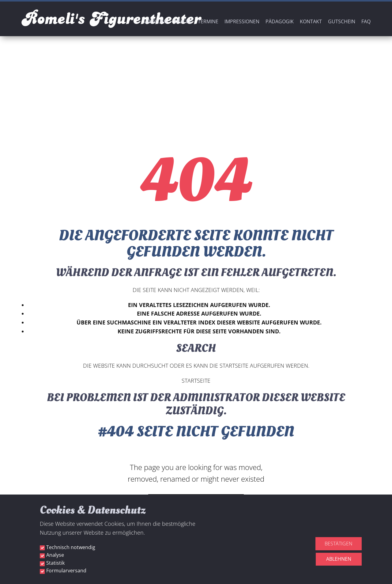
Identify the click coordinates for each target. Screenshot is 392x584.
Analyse (55, 555)
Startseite (196, 381)
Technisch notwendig (71, 547)
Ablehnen (339, 559)
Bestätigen (339, 544)
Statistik (55, 563)
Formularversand (66, 571)
